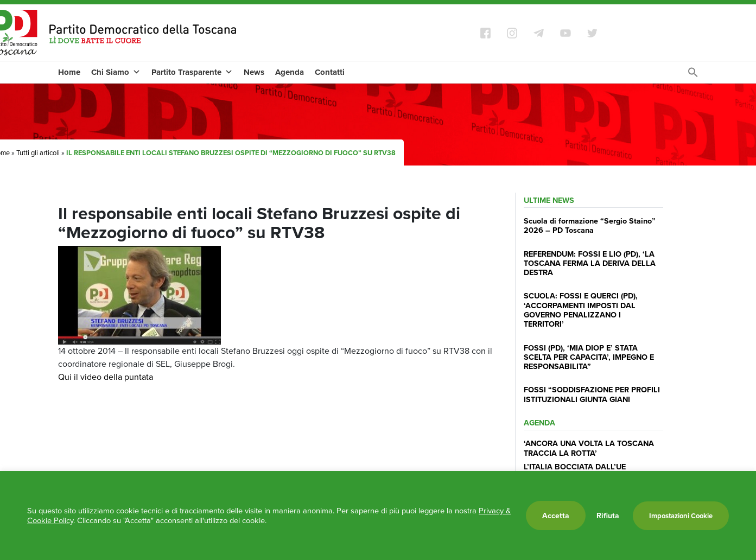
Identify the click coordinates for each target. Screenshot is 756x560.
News (254, 72)
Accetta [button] (556, 516)
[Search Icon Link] (693, 75)
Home (69, 72)
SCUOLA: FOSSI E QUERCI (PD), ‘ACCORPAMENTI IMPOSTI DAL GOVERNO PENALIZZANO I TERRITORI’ (581, 310)
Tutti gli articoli (38, 153)
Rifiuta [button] (608, 516)
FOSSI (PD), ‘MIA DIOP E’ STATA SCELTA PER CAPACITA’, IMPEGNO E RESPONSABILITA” (589, 357)
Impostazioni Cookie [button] (681, 516)
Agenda (290, 72)
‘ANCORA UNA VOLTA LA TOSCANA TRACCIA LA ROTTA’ (589, 448)
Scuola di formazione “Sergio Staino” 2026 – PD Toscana (590, 225)
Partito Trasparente (192, 72)
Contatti (330, 72)
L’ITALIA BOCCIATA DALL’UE (575, 466)
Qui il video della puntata (106, 377)
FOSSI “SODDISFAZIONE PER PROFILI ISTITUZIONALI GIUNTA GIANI (592, 394)
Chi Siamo (116, 72)
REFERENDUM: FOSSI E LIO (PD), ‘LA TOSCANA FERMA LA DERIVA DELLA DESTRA (590, 263)
